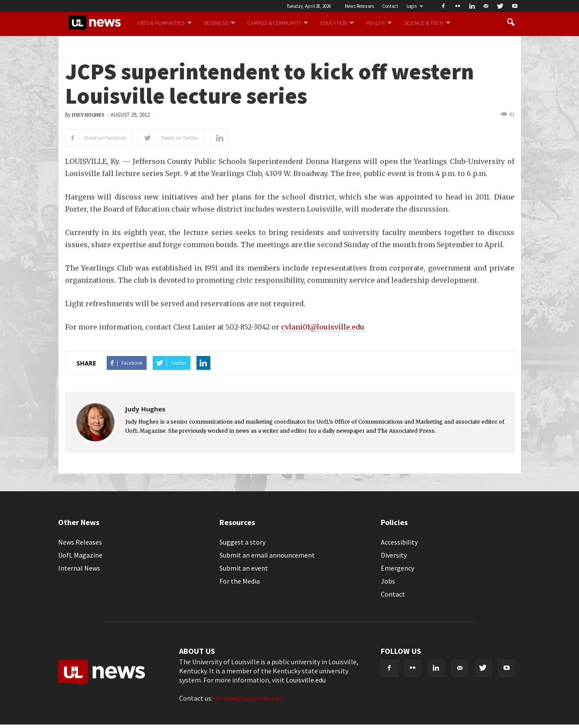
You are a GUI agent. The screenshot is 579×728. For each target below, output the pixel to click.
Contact (390, 6)
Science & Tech (427, 23)
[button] (511, 23)
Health (379, 23)
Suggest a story (242, 542)
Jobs (388, 581)
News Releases (359, 6)
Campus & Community (278, 23)
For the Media (240, 581)
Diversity (394, 555)
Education (337, 23)
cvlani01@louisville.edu (323, 327)
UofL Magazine (80, 555)
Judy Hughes (88, 115)
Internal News (79, 568)
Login (415, 6)
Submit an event (244, 568)
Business (220, 23)
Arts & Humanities (164, 23)
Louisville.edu (306, 680)
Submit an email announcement (267, 555)
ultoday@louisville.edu (247, 698)
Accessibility (399, 542)
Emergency (397, 568)
